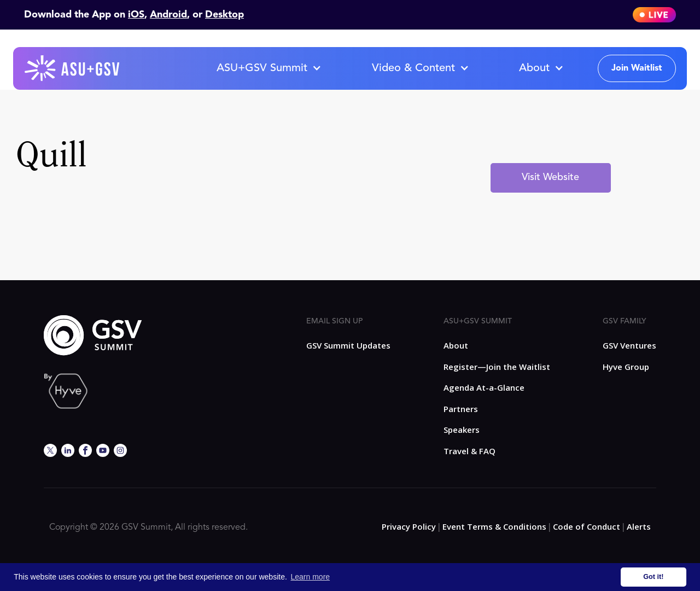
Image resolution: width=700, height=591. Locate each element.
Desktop (224, 15)
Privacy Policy (409, 526)
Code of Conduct (587, 526)
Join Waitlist (637, 68)
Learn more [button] (311, 577)
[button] (269, 68)
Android (168, 15)
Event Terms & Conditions (494, 526)
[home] (73, 68)
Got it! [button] (653, 577)
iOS (136, 15)
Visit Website (550, 177)
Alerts (639, 526)
